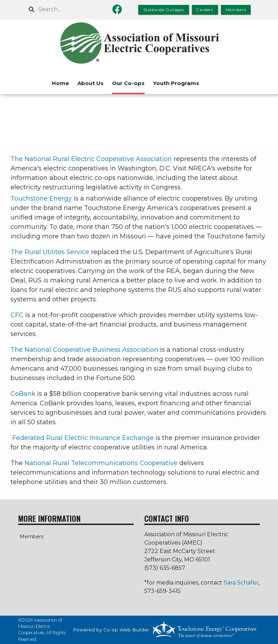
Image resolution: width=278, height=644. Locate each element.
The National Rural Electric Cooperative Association (91, 159)
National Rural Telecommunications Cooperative (101, 463)
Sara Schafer (241, 583)
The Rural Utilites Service (50, 252)
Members (30, 537)
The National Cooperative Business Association (84, 350)
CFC (17, 315)
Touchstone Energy (41, 198)
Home (60, 83)
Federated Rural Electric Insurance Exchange (83, 438)
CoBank (23, 394)
